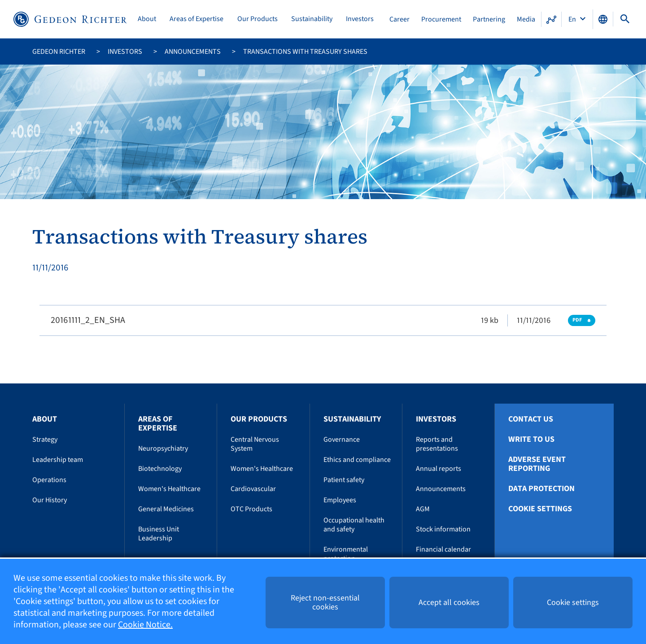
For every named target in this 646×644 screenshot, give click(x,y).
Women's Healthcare (169, 489)
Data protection (541, 489)
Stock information (443, 529)
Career (399, 19)
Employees (340, 500)
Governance (342, 439)
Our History (50, 500)
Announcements (193, 52)
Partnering (489, 19)
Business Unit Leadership (159, 534)
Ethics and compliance (357, 460)
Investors (360, 19)
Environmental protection (346, 554)
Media (526, 19)
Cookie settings (540, 509)
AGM (423, 509)
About (147, 19)
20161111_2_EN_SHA (88, 320)
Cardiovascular (253, 489)
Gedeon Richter (59, 52)
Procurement (441, 19)
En (573, 19)
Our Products (258, 19)
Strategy (45, 439)
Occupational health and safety (354, 525)
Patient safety (344, 480)
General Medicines (166, 509)
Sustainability (312, 19)
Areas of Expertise (196, 19)
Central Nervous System (255, 444)
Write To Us (531, 439)
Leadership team (58, 460)
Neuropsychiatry (163, 448)
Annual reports (439, 469)
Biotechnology (160, 469)
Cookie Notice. (145, 625)
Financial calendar (443, 549)
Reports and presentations (437, 444)
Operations (49, 480)
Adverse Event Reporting (537, 464)
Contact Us (531, 419)
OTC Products (251, 509)
